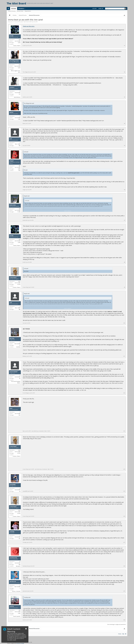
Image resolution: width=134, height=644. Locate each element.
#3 (125, 97)
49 (20, 378)
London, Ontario (16, 287)
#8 (125, 262)
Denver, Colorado (16, 591)
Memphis (18, 566)
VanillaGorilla (13, 558)
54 (20, 491)
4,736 (19, 43)
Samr (11, 408)
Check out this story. (29, 26)
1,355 (19, 119)
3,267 (19, 68)
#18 (124, 566)
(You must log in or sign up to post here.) (117, 624)
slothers (12, 87)
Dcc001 (30, 22)
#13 (124, 431)
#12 (124, 393)
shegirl (12, 161)
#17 (124, 542)
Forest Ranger (14, 372)
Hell (19, 170)
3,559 (19, 613)
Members (21, 9)
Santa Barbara (17, 97)
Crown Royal (13, 278)
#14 (124, 469)
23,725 (19, 284)
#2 (125, 72)
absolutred (13, 581)
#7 (125, 220)
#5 (125, 146)
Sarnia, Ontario (17, 46)
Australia (18, 347)
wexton (12, 606)
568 (19, 146)
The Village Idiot (14, 61)
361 (19, 538)
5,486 (19, 169)
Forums (14, 9)
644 (19, 565)
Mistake (12, 338)
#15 (124, 491)
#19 (124, 591)
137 (19, 94)
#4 (125, 123)
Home (120, 634)
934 (19, 415)
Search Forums (12, 11)
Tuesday (12, 532)
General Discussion (19, 22)
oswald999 (13, 485)
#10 (124, 323)
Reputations (28, 11)
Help (123, 634)
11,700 (19, 212)
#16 (124, 516)
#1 (125, 46)
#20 (124, 620)
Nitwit (11, 112)
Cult (11, 139)
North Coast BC (17, 616)
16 (20, 345)
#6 (125, 190)
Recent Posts (20, 11)
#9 (125, 287)
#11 (124, 356)
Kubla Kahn (13, 205)
